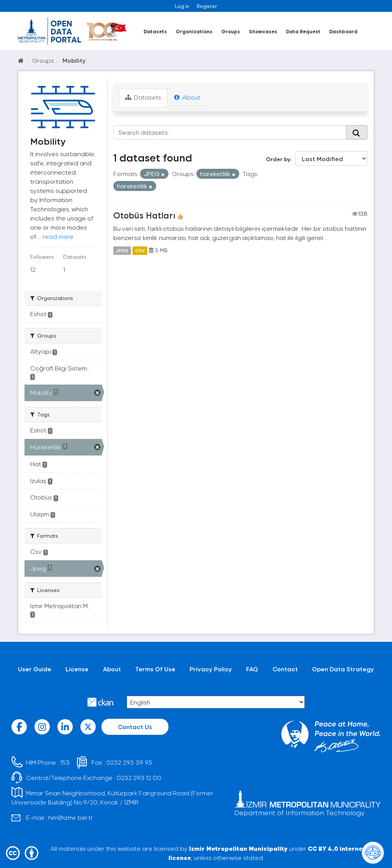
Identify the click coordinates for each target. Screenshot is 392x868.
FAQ (252, 669)
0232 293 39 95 (129, 762)
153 (65, 762)
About (187, 97)
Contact (285, 669)
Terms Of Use (155, 669)
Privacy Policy (211, 669)
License (77, 669)
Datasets (155, 31)
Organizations (194, 31)
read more (58, 236)
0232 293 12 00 (139, 777)
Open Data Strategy (343, 669)
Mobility (74, 60)
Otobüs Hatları (144, 215)
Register (207, 6)
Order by (278, 159)
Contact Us (135, 727)
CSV (140, 250)
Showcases (263, 31)
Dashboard (343, 31)
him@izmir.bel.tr (71, 817)
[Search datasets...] (230, 132)
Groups (231, 31)
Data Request (303, 31)
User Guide (35, 669)
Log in (182, 6)
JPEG (122, 250)
